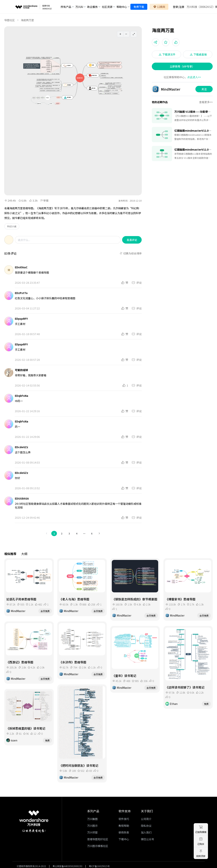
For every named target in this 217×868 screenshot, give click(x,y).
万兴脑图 (92, 819)
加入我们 (146, 832)
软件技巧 (124, 819)
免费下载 (139, 7)
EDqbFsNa (22, 396)
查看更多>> (206, 102)
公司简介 (146, 819)
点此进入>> (194, 77)
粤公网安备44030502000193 (67, 866)
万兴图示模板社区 (98, 846)
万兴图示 (92, 826)
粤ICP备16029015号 (99, 866)
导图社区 (10, 20)
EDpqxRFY (21, 319)
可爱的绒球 (21, 370)
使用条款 (124, 832)
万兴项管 (92, 832)
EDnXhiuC (21, 267)
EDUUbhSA (22, 498)
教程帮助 (124, 826)
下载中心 (124, 839)
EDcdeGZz (22, 447)
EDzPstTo (21, 293)
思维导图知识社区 (98, 839)
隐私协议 (146, 826)
